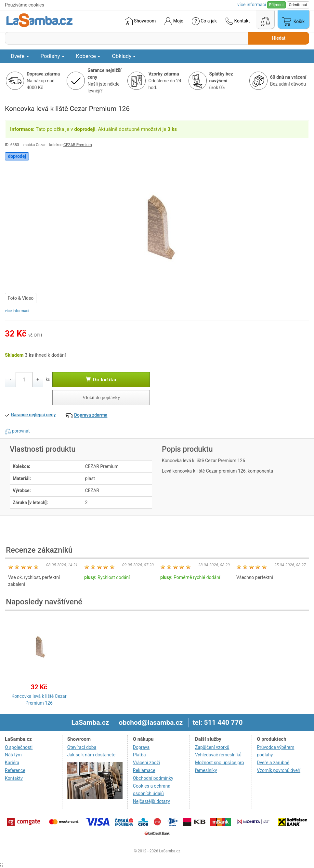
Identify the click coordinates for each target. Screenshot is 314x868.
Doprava (141, 747)
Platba (139, 755)
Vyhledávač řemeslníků (218, 755)
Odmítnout (298, 5)
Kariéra (12, 763)
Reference (15, 770)
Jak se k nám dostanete (91, 755)
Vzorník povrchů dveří (279, 770)
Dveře (20, 56)
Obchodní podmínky (153, 778)
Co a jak (204, 21)
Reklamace (144, 770)
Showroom (140, 21)
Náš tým (13, 755)
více (252, 5)
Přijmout (276, 5)
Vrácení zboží (146, 763)
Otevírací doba (82, 747)
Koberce (88, 56)
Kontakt (238, 21)
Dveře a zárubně (273, 763)
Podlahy (52, 56)
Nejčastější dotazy (151, 801)
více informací (17, 311)
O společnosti (19, 747)
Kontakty (14, 778)
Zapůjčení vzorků (212, 747)
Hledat (279, 38)
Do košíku (101, 379)
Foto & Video (21, 298)
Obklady (124, 56)
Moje (174, 21)
